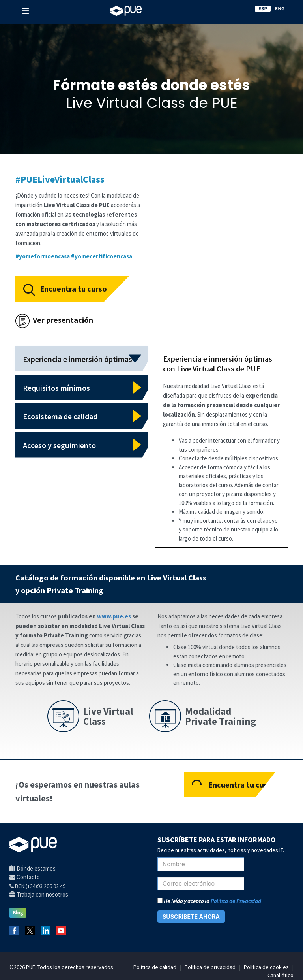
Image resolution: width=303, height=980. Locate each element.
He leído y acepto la (209, 901)
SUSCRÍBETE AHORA (191, 917)
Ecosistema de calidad (60, 416)
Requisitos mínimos (56, 388)
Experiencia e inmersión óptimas (78, 359)
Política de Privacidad (236, 901)
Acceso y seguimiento (59, 445)
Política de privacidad (210, 967)
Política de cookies (266, 967)
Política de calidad (155, 967)
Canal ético (281, 975)
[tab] (81, 359)
